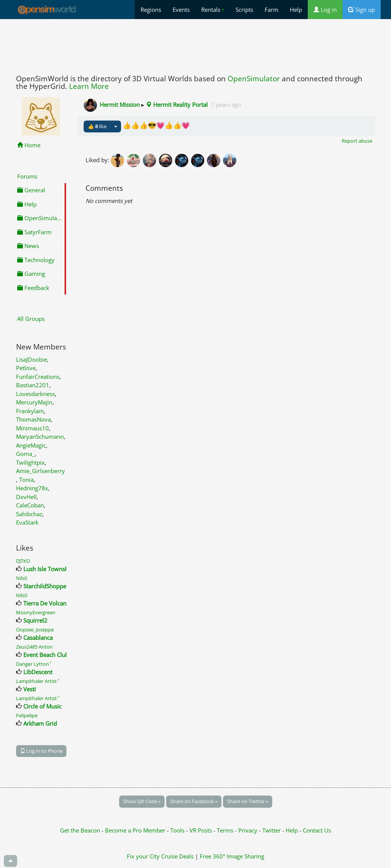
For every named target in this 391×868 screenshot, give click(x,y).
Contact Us (317, 830)
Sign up (362, 10)
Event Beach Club (46, 655)
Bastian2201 (33, 385)
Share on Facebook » (194, 801)
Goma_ (25, 454)
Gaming (31, 274)
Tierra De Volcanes (48, 603)
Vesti (30, 689)
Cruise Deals (177, 856)
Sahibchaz (29, 514)
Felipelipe (27, 715)
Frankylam (30, 411)
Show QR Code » (142, 801)
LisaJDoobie (32, 359)
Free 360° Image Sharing (232, 856)
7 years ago (226, 105)
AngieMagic (31, 445)
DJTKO (23, 561)
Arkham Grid (40, 723)
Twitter (271, 830)
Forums (27, 176)
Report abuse (357, 141)
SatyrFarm (34, 232)
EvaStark (27, 522)
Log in (325, 10)
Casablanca (38, 638)
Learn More (89, 86)
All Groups (31, 319)
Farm (271, 10)
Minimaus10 (32, 428)
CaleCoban (30, 505)
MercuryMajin (34, 402)
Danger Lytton (34, 664)
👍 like (97, 126)
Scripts (244, 10)
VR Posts (201, 830)
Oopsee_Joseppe (35, 630)
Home (29, 145)
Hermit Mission (120, 105)
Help (296, 10)
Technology (36, 260)
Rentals (213, 10)
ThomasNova (33, 419)
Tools (178, 830)
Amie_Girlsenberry (40, 471)
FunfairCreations (38, 377)
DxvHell (26, 497)
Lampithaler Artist (38, 681)
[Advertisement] (195, 45)
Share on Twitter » (248, 801)
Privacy (248, 830)
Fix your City (143, 856)
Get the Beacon (80, 830)
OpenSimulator (254, 79)
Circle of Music (42, 706)
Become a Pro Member (136, 830)
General (31, 190)
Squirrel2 (35, 620)
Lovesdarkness (36, 394)
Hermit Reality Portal (177, 105)
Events (181, 10)
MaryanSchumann (40, 436)
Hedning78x (32, 488)
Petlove (26, 368)
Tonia (26, 480)
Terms (226, 830)
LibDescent (38, 672)
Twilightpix (30, 462)
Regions (151, 10)
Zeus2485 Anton (34, 647)
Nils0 (22, 578)
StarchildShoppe (45, 586)
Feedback (33, 288)
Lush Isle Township (48, 569)
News (28, 246)
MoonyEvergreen (36, 612)
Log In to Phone (41, 751)
